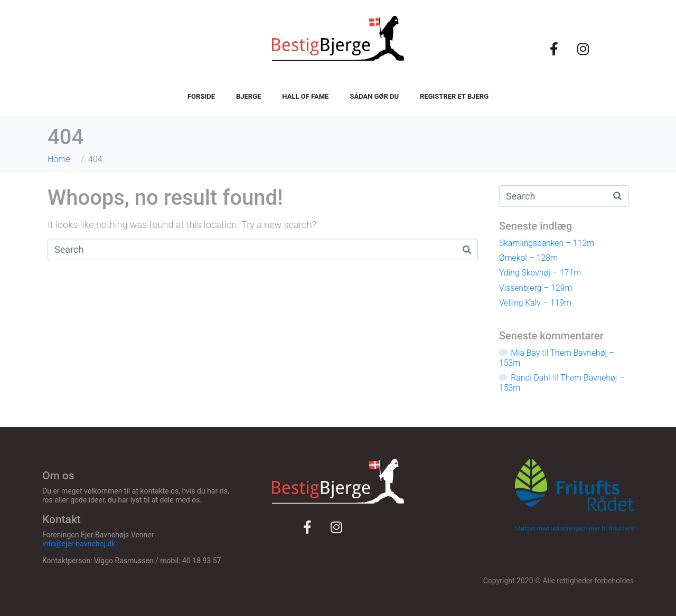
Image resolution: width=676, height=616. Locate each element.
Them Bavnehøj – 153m (557, 358)
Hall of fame (305, 96)
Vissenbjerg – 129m (536, 288)
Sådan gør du (374, 96)
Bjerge (248, 96)
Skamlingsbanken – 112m (547, 243)
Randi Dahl (530, 378)
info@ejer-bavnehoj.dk (79, 544)
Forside (201, 96)
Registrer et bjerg (454, 96)
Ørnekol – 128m (528, 258)
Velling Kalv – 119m (535, 303)
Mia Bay (525, 353)
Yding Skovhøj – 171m (540, 273)
